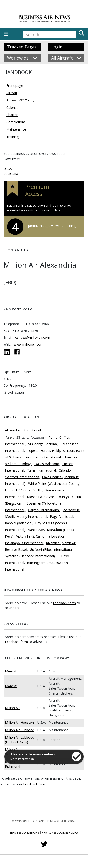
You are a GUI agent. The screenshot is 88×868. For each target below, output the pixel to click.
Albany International (32, 516)
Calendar (13, 107)
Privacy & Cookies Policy (60, 833)
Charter (12, 115)
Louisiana (11, 174)
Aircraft (12, 93)
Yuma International (41, 470)
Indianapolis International (24, 543)
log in (56, 205)
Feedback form (64, 603)
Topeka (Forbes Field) (44, 451)
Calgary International (44, 510)
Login (57, 47)
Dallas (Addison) (47, 464)
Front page (15, 86)
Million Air (12, 708)
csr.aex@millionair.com (33, 337)
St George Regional (43, 444)
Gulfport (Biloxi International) (52, 549)
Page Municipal (61, 516)
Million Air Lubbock (19, 730)
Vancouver (36, 530)
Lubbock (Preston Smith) (24, 490)
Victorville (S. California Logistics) (41, 536)
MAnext (11, 671)
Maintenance (16, 129)
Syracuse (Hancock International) (30, 556)
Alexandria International (23, 430)
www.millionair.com (29, 344)
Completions (16, 122)
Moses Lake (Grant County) (48, 497)
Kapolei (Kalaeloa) (19, 523)
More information (22, 759)
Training (12, 137)
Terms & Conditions (24, 833)
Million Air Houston (19, 722)
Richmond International (43, 457)
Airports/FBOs (18, 100)
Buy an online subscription (26, 205)
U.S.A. (8, 169)
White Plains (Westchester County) (54, 484)
